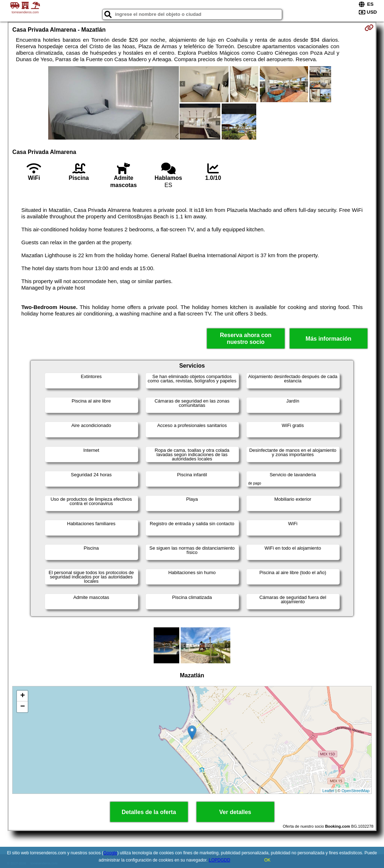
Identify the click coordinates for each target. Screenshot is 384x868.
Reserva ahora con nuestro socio (246, 338)
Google (110, 853)
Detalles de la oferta (149, 812)
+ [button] (22, 696)
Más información (328, 339)
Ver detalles (235, 812)
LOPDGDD (219, 860)
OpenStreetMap (356, 791)
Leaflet (328, 791)
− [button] (22, 707)
